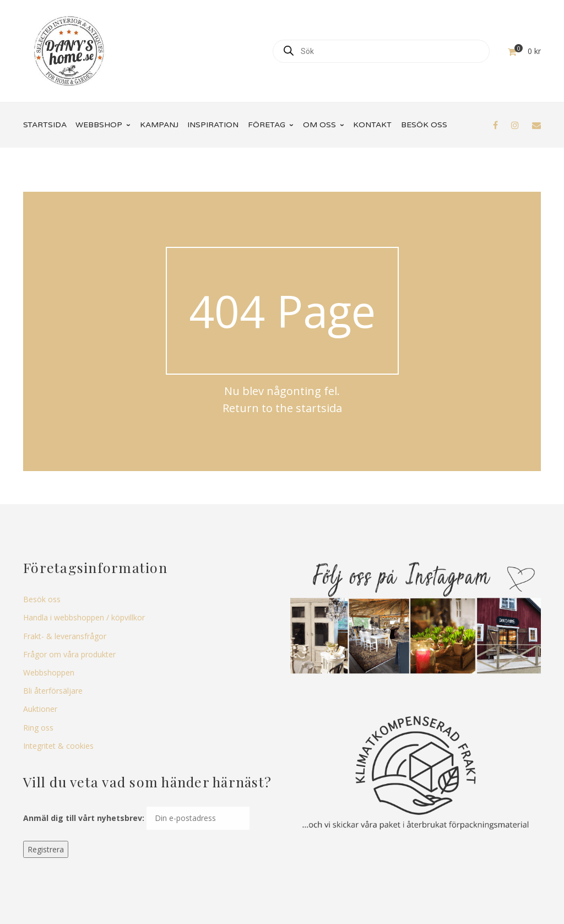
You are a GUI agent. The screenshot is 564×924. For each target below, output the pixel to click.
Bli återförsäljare (53, 691)
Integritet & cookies (58, 746)
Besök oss (42, 599)
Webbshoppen (49, 672)
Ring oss (38, 728)
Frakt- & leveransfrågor (65, 636)
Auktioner (40, 709)
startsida (319, 408)
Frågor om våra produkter (69, 654)
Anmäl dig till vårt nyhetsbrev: (84, 818)
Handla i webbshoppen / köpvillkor (84, 617)
